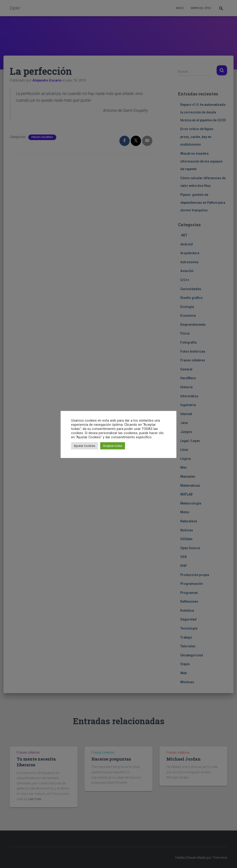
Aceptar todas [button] (113, 446)
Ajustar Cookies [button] (84, 446)
